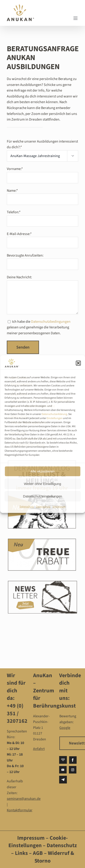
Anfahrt (39, 749)
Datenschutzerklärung (54, 414)
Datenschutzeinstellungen (43, 496)
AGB (38, 853)
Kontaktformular (20, 810)
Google (65, 728)
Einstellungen (55, 418)
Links (21, 853)
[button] (78, 363)
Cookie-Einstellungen (38, 842)
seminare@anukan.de (24, 799)
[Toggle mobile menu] (76, 18)
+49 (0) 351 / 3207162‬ (17, 713)
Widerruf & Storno (54, 857)
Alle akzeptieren (42, 471)
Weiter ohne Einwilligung (43, 484)
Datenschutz (27, 507)
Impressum (59, 507)
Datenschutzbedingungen (51, 322)
